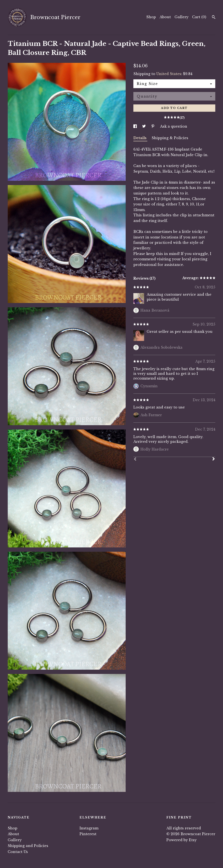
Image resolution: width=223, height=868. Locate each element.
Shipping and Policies (28, 846)
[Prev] (135, 460)
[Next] (214, 459)
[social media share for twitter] (145, 126)
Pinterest (88, 834)
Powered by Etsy (182, 840)
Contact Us (18, 852)
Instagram (89, 828)
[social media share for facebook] (136, 126)
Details (140, 138)
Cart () (199, 17)
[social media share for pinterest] (153, 126)
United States (169, 74)
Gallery (182, 17)
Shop (151, 17)
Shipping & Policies (170, 138)
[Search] (214, 18)
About (165, 17)
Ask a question (174, 126)
